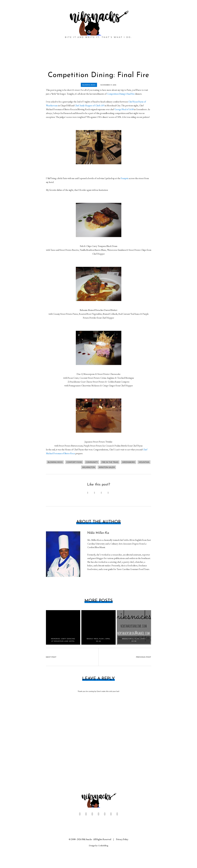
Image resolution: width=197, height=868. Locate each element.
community (92, 462)
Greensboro (129, 462)
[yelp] (117, 814)
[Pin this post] (88, 493)
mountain (144, 462)
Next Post (51, 657)
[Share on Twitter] (101, 493)
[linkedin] (98, 814)
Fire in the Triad (110, 462)
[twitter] (86, 814)
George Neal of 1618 (124, 109)
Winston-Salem (107, 467)
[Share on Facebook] (95, 493)
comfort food (74, 462)
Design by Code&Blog (99, 845)
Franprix (125, 178)
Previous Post (144, 657)
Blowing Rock (89, 85)
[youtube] (105, 814)
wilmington (89, 467)
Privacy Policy (122, 839)
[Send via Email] (108, 493)
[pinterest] (92, 814)
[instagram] (111, 814)
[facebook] (80, 814)
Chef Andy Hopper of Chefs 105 (90, 105)
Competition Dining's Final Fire (121, 94)
